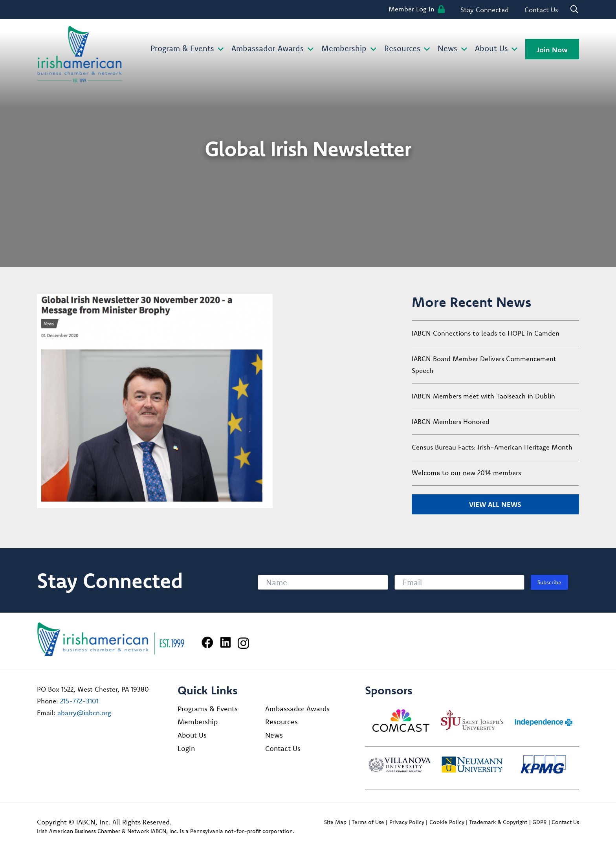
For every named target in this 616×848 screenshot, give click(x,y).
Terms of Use (368, 822)
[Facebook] (207, 642)
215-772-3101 (79, 701)
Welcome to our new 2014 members (466, 473)
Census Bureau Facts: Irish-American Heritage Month (492, 447)
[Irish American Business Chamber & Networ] (111, 639)
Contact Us (283, 748)
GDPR (539, 822)
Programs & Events (208, 709)
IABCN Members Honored (451, 421)
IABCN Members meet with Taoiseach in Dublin (483, 396)
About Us (192, 735)
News (274, 735)
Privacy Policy (407, 822)
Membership (198, 722)
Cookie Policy (447, 822)
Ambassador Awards (297, 709)
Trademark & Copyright (498, 822)
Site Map (335, 822)
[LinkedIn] (225, 642)
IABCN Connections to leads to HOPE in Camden (486, 333)
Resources (281, 722)
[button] (219, 49)
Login (186, 748)
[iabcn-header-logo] (80, 54)
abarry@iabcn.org (84, 713)
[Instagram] (243, 643)
